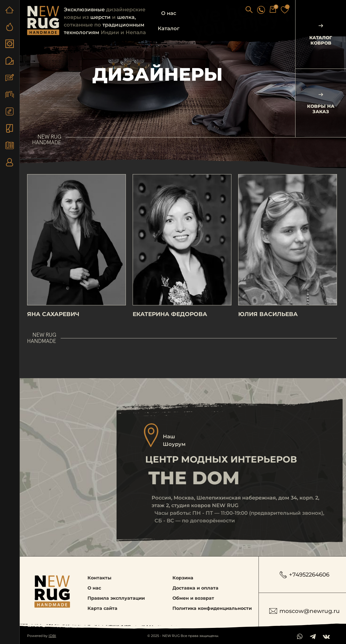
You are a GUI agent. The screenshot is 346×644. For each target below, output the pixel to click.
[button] (257, 9)
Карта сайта (102, 608)
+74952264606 (305, 575)
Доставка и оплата (195, 588)
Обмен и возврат (193, 598)
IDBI (52, 636)
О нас (169, 13)
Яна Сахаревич (53, 322)
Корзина (183, 578)
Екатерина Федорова (170, 322)
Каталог (169, 29)
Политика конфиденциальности (212, 608)
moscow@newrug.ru (305, 611)
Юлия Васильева (268, 322)
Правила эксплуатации (116, 598)
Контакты (99, 578)
